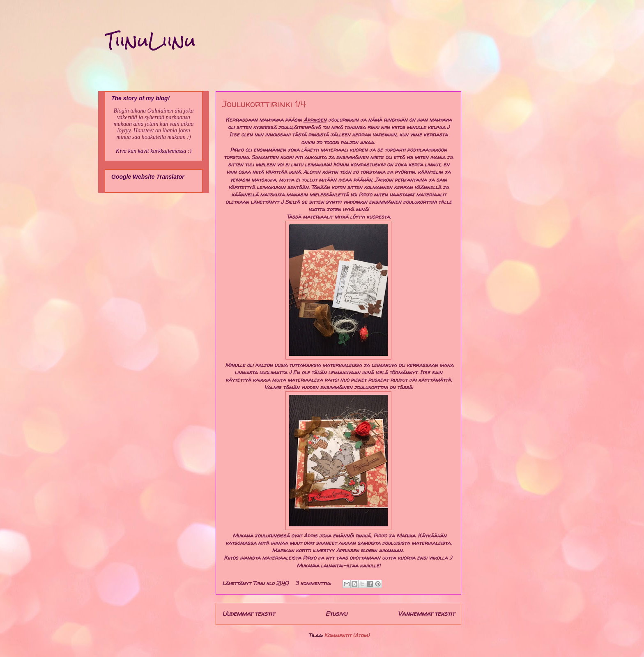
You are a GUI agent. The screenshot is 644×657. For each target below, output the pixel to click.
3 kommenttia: (314, 583)
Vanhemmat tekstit (426, 614)
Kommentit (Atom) (347, 635)
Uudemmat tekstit (248, 614)
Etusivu (336, 614)
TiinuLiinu (150, 41)
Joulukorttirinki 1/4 (264, 104)
